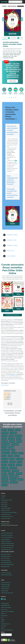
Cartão (3, 580)
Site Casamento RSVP (6, 556)
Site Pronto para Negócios (7, 575)
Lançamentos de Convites (7, 500)
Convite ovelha (4, 436)
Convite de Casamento (6, 541)
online (12, 56)
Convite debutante (15, 471)
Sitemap (3, 628)
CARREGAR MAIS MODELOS (12, 315)
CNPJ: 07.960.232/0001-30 (7, 630)
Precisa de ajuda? (5, 603)
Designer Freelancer (9, 524)
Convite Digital (4, 506)
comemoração (17, 55)
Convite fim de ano (13, 479)
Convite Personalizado (6, 508)
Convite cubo (19, 439)
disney (4, 53)
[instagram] (3, 599)
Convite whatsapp (20, 459)
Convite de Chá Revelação (7, 537)
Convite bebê (12, 459)
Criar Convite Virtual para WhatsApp (9, 512)
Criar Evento (4, 626)
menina (11, 53)
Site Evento (13, 38)
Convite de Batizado (5, 539)
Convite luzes (4, 474)
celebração (5, 56)
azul (4, 55)
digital (15, 56)
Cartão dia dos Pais (5, 587)
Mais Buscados (4, 616)
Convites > (4, 6)
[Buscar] (21, 2)
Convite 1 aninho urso (6, 453)
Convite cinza (19, 462)
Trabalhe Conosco (5, 522)
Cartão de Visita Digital (6, 573)
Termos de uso (4, 609)
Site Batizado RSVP (5, 567)
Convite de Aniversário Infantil (7, 545)
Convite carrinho (11, 439)
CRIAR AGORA (13, 81)
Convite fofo (21, 453)
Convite (5, 38)
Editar (7, 295)
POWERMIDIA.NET (5, 605)
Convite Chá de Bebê (6, 519)
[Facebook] (2, 599)
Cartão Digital (4, 570)
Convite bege (18, 430)
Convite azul (4, 456)
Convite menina (12, 442)
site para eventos (15, 376)
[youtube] (5, 599)
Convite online (4, 447)
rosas (9, 56)
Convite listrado (12, 462)
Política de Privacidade (6, 607)
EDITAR (12, 34)
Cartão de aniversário (6, 583)
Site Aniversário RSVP (6, 554)
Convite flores (4, 439)
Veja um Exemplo (5, 385)
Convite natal (21, 479)
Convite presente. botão (6, 471)
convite (22, 338)
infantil (8, 53)
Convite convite (19, 465)
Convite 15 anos (11, 474)
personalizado (6, 58)
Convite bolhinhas (5, 433)
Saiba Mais (7, 288)
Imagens (3, 620)
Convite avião (19, 442)
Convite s (13, 450)
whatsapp (11, 58)
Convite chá (17, 456)
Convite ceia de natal (14, 482)
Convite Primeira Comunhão (7, 548)
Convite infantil (11, 430)
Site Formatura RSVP (6, 560)
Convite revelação (5, 459)
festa (20, 52)
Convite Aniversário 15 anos (7, 516)
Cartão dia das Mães (5, 585)
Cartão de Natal (4, 591)
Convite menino (5, 442)
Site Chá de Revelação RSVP (7, 565)
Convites (3, 493)
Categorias (3, 496)
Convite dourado (19, 474)
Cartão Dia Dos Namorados (7, 593)
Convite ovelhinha (13, 433)
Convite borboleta (18, 436)
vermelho (19, 53)
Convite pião (11, 436)
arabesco (7, 55)
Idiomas (3, 632)
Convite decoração (5, 482)
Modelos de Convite (5, 510)
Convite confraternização (14, 477)
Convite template (5, 468)
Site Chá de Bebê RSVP (6, 562)
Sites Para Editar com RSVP (7, 552)
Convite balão (10, 456)
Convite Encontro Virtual (6, 550)
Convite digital (11, 447)
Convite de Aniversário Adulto (7, 543)
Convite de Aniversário (6, 514)
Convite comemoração (6, 444)
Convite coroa (4, 465)
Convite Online (4, 504)
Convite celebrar (5, 477)
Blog (2, 618)
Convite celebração (15, 444)
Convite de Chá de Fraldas (7, 533)
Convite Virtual (4, 502)
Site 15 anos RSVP (5, 558)
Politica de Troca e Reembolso (8, 612)
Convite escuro (4, 485)
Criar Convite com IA (5, 624)
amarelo (15, 53)
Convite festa (4, 430)
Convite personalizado (6, 450)
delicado (11, 55)
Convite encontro (5, 479)
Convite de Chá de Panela (7, 535)
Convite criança (14, 453)
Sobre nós (3, 596)
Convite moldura (11, 465)
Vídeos (3, 622)
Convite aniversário (13, 468)
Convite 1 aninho (5, 462)
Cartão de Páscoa (5, 589)
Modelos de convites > (12, 6)
